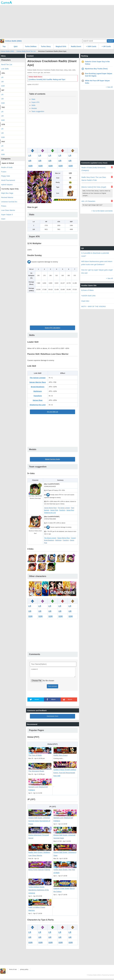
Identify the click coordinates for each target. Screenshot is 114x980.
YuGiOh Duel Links (88, 296)
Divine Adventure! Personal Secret (40, 835)
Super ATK (35, 102)
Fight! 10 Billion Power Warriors (40, 908)
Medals (34, 108)
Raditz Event (76, 46)
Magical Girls (61, 46)
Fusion (4, 172)
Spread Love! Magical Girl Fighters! (40, 787)
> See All (109, 87)
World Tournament (8, 180)
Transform (38, 396)
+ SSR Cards (91, 46)
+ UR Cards (106, 46)
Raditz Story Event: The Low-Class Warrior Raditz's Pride (94, 179)
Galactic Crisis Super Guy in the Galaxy (65, 889)
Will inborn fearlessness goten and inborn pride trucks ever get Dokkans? (97, 263)
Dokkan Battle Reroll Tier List (26, 51)
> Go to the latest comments (102, 211)
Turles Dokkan (31, 46)
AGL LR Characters (88, 201)
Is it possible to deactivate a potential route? (95, 254)
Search (110, 41)
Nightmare (38, 391)
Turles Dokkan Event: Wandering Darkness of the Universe (40, 889)
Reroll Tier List (7, 64)
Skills (33, 105)
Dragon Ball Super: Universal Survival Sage (65, 835)
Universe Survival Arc (9, 202)
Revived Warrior (7, 197)
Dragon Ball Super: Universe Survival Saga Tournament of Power (40, 820)
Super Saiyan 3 (7, 215)
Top (4, 46)
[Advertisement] (57, 21)
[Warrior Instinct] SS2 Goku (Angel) (94, 187)
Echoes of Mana (87, 290)
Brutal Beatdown (38, 387)
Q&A (16, 46)
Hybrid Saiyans (7, 185)
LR (30, 156)
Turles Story (46, 46)
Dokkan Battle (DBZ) (13, 41)
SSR (31, 166)
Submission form (53, 717)
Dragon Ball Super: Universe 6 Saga (65, 853)
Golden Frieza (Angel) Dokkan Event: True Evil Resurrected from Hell (65, 771)
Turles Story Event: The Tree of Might (65, 870)
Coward (73, 538)
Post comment (52, 688)
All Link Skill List (53, 412)
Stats (33, 99)
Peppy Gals (6, 176)
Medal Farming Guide (52, 459)
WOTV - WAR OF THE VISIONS (94, 306)
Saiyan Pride (54, 510)
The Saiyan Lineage (38, 378)
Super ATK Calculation (52, 328)
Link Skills (5, 69)
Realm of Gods (7, 167)
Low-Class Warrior (8, 210)
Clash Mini (85, 301)
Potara (4, 206)
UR (30, 161)
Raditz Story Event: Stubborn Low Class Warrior (40, 853)
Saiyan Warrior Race (38, 382)
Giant (3, 219)
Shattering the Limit (38, 405)
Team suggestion (38, 111)
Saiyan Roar (38, 400)
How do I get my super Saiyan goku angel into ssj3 (97, 271)
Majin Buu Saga (7, 193)
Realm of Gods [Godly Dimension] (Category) (93, 169)
